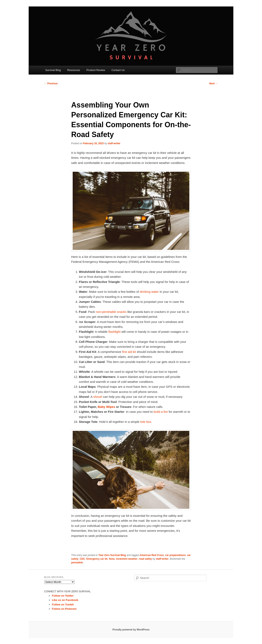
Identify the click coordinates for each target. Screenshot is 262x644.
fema (112, 559)
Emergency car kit (97, 559)
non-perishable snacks (111, 312)
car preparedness (175, 555)
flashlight (115, 332)
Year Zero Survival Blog (112, 555)
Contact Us (118, 70)
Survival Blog (53, 70)
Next (214, 84)
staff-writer (114, 143)
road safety (145, 559)
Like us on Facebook (65, 600)
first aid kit (129, 352)
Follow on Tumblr (63, 605)
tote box (146, 422)
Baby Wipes (107, 407)
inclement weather (127, 559)
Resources (74, 70)
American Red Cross (152, 555)
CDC (82, 559)
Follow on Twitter (63, 596)
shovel (98, 397)
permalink (77, 563)
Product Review (96, 70)
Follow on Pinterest (64, 609)
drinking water (149, 292)
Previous (51, 84)
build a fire (161, 412)
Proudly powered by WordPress (131, 630)
